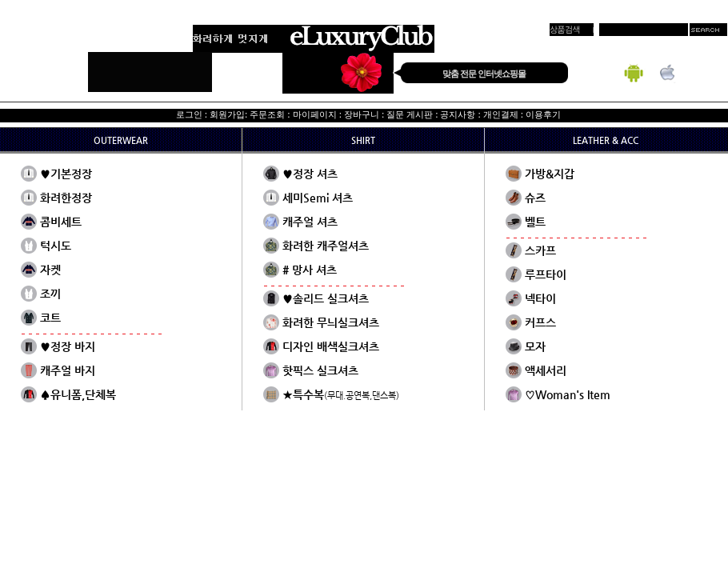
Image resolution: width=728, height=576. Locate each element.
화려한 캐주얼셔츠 (326, 246)
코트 (50, 318)
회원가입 (227, 114)
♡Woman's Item (568, 394)
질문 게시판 (410, 114)
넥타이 (540, 298)
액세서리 (546, 370)
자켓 (50, 270)
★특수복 (341, 394)
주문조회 (267, 114)
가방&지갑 (550, 174)
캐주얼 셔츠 (310, 222)
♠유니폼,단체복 (78, 394)
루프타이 (546, 274)
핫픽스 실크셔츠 (320, 370)
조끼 (50, 294)
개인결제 (501, 114)
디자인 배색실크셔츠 (331, 346)
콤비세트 (61, 222)
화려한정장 (66, 198)
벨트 (535, 222)
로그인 (189, 114)
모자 (535, 346)
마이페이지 (315, 114)
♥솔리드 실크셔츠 (326, 298)
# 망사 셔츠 (310, 270)
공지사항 (458, 114)
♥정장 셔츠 (310, 174)
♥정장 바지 (68, 346)
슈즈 (535, 198)
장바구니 (362, 114)
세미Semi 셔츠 (318, 198)
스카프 (540, 250)
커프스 (540, 322)
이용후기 (543, 114)
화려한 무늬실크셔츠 (331, 322)
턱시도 (56, 246)
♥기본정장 (66, 174)
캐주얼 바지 (68, 370)
